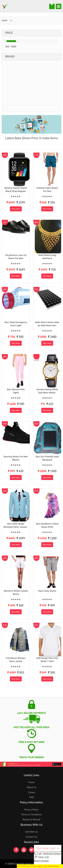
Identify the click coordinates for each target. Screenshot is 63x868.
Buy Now (16, 209)
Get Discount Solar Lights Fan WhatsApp (38, 866)
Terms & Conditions (32, 814)
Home (32, 782)
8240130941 (41, 861)
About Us (32, 787)
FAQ (32, 797)
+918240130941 (51, 854)
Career (32, 792)
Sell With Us (32, 832)
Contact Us (31, 837)
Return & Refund (32, 819)
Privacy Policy (32, 809)
